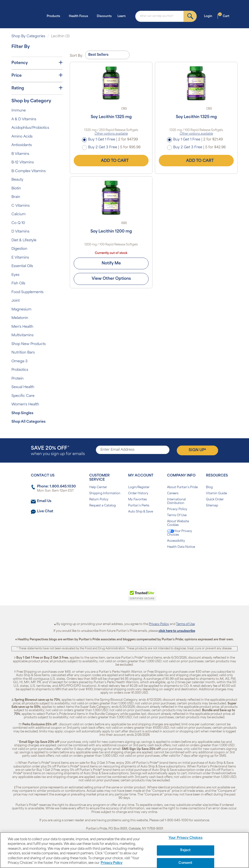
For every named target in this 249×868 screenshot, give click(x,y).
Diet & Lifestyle (24, 240)
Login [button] (210, 16)
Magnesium (21, 310)
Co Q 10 (18, 223)
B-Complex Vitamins (29, 171)
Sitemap (212, 506)
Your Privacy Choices (180, 533)
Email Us (44, 501)
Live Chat (45, 511)
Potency (37, 63)
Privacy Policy (177, 509)
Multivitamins (22, 335)
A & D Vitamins (24, 119)
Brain (16, 197)
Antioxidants (22, 145)
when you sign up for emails (58, 451)
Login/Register (139, 487)
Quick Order (215, 500)
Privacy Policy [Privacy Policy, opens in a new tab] (111, 863)
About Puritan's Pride (182, 487)
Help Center (98, 487)
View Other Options (111, 279)
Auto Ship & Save (141, 512)
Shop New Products (29, 344)
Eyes (15, 275)
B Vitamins (20, 154)
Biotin (16, 189)
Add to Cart (111, 161)
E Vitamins (20, 258)
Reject (185, 850)
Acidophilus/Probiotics (30, 128)
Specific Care (23, 396)
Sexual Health (23, 387)
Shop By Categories (28, 36)
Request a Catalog (102, 506)
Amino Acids (22, 137)
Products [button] (55, 16)
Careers (173, 494)
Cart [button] (224, 16)
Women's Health (25, 405)
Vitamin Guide (216, 494)
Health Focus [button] (80, 16)
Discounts (104, 16)
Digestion (19, 249)
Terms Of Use (177, 515)
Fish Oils (18, 284)
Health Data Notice (181, 547)
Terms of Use (185, 624)
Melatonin (20, 318)
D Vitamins (20, 232)
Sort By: (76, 56)
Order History (138, 494)
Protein (18, 379)
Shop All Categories (28, 422)
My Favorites (138, 500)
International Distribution (176, 501)
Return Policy (99, 500)
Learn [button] (123, 16)
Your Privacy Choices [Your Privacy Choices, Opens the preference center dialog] (186, 838)
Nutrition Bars (23, 353)
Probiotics (20, 370)
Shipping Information (105, 494)
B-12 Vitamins (23, 163)
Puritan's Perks (139, 506)
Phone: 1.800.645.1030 (56, 487)
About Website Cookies (178, 523)
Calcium (18, 214)
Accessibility (176, 541)
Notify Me (111, 263)
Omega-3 (19, 361)
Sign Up (197, 450)
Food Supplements (27, 292)
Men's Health (22, 327)
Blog (209, 487)
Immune (19, 111)
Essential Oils (22, 266)
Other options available (111, 134)
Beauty (17, 180)
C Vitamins (21, 206)
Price (37, 75)
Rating (37, 88)
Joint (16, 301)
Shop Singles (22, 413)
